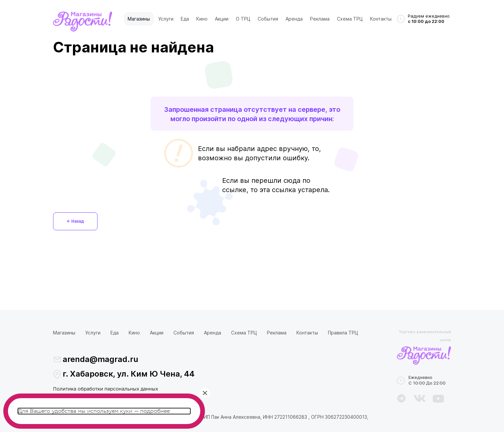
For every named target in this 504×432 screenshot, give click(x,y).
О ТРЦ (243, 19)
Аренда (294, 19)
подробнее (155, 411)
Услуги (166, 19)
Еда (185, 19)
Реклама (320, 19)
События (268, 19)
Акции (222, 19)
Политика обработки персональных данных (106, 389)
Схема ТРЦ (350, 19)
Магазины (139, 19)
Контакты (381, 19)
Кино (202, 19)
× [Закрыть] (205, 393)
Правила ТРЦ (343, 333)
